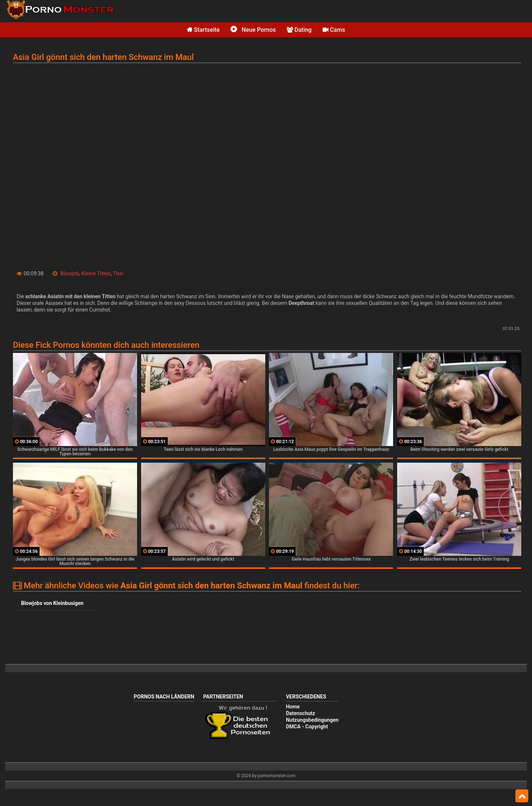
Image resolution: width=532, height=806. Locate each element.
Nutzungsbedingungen (312, 720)
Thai (118, 273)
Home (293, 707)
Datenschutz (301, 713)
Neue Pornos (253, 30)
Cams (334, 30)
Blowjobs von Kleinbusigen (52, 603)
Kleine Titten (96, 273)
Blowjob (69, 273)
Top (522, 796)
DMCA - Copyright (307, 727)
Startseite (203, 30)
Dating (299, 30)
